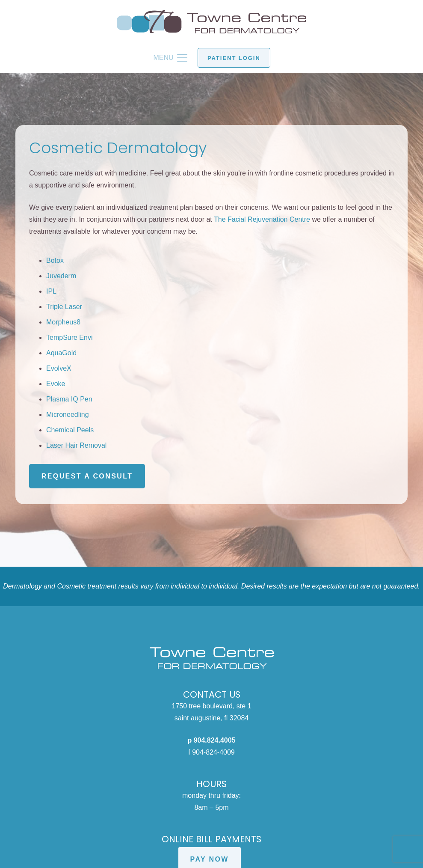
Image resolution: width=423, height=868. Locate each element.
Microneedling (68, 415)
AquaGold (61, 353)
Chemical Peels (70, 430)
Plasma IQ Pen (69, 399)
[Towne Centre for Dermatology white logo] (211, 658)
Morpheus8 (63, 322)
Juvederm (61, 276)
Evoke (56, 384)
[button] (170, 58)
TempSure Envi (70, 337)
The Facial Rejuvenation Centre (262, 219)
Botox (55, 260)
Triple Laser (64, 307)
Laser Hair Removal (76, 445)
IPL (51, 291)
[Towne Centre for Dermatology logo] (211, 22)
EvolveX (59, 368)
